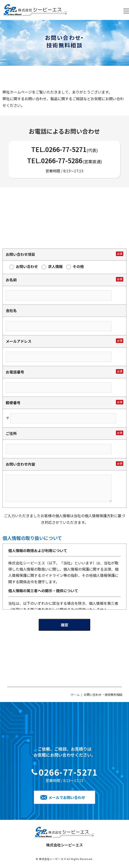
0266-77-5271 (66, 149)
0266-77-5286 (62, 160)
